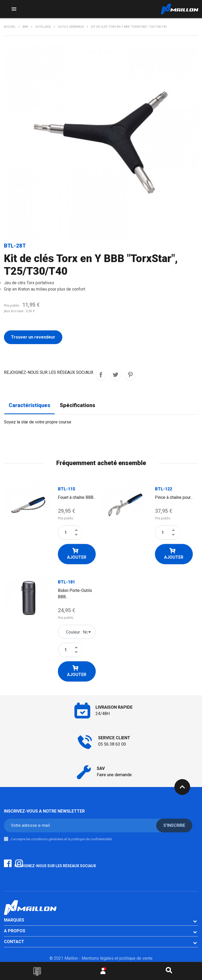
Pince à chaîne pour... (174, 497)
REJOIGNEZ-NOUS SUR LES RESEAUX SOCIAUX (101, 375)
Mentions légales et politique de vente (117, 958)
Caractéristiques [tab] (29, 405)
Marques (14, 920)
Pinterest (130, 375)
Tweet (115, 375)
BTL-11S (67, 489)
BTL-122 (163, 489)
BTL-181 (66, 582)
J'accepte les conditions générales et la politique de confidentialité (61, 839)
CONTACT (14, 942)
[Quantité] (66, 533)
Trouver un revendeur (33, 337)
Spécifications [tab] (77, 405)
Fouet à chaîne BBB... (77, 497)
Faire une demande (114, 775)
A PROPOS (15, 931)
